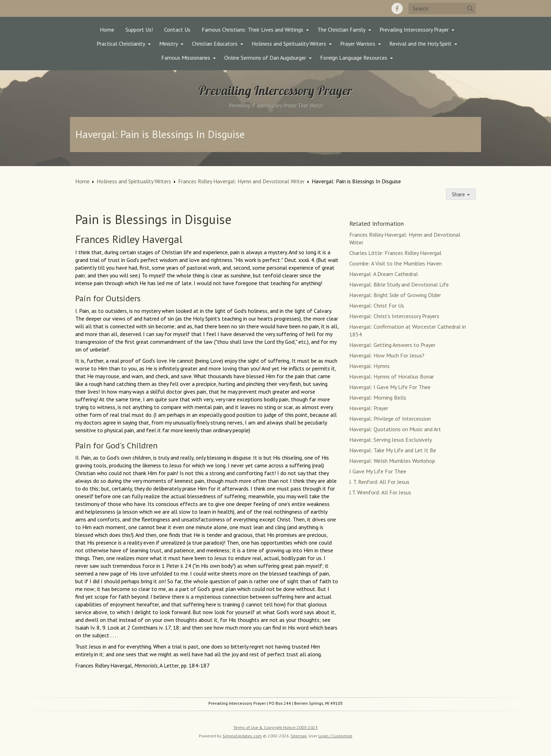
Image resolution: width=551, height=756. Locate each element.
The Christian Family (341, 29)
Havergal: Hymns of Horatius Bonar (392, 376)
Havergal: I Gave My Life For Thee (390, 387)
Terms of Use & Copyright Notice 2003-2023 (275, 727)
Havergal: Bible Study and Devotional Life (399, 284)
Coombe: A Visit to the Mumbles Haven (396, 263)
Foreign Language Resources (354, 58)
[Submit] (470, 8)
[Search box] (442, 8)
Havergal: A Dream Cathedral (384, 274)
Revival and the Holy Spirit (420, 44)
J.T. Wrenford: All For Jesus (380, 492)
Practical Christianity (121, 44)
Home (107, 29)
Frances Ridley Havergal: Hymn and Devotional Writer (241, 181)
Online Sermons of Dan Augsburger (265, 58)
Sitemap (299, 736)
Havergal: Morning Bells (378, 397)
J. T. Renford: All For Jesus (379, 482)
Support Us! (139, 29)
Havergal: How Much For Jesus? (387, 355)
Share (461, 194)
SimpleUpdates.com (242, 736)
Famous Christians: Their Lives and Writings (252, 29)
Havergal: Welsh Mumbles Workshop (392, 461)
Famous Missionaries (186, 58)
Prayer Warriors (358, 44)
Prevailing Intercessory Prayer (414, 29)
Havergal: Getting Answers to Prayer (392, 345)
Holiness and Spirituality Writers (289, 44)
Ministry (168, 44)
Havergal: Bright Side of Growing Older (395, 295)
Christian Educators (215, 44)
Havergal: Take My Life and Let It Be (393, 450)
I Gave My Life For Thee (378, 471)
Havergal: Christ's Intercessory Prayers (394, 316)
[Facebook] (397, 8)
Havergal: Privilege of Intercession (390, 419)
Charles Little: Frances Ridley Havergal (395, 253)
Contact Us (177, 29)
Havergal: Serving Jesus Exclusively (391, 440)
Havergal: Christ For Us (377, 305)
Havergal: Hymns (370, 366)
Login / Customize (335, 736)
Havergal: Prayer (369, 408)
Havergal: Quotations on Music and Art (395, 429)
